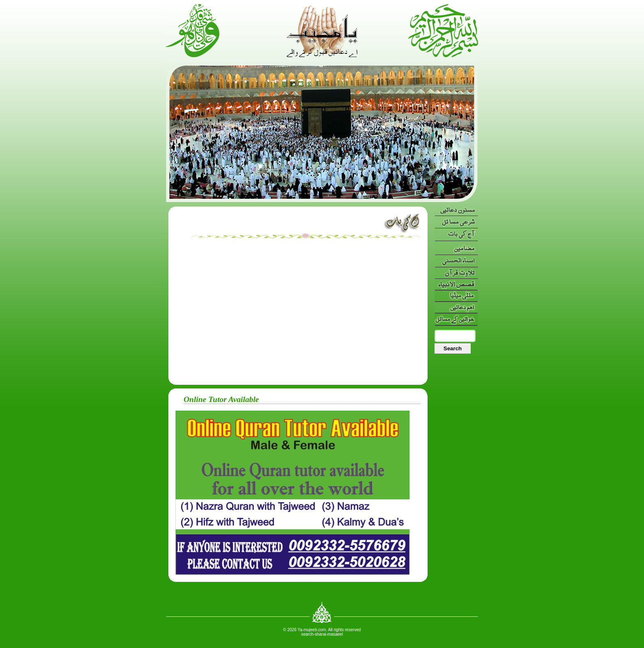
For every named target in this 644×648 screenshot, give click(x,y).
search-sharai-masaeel (322, 634)
